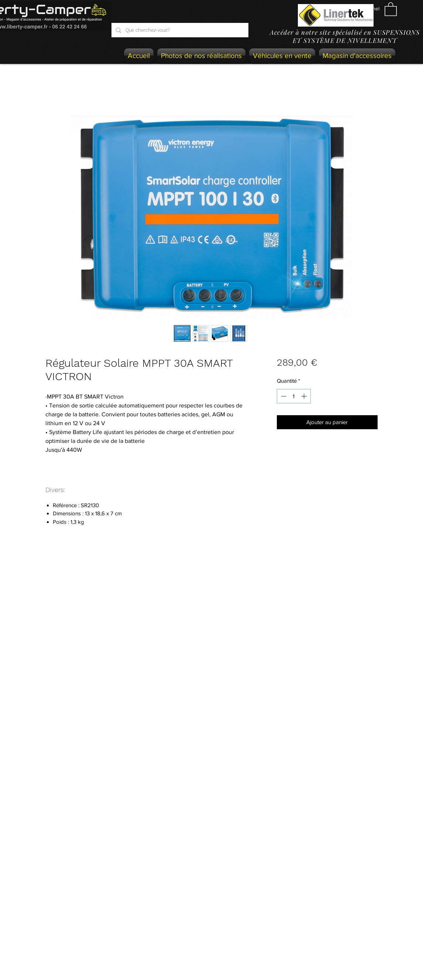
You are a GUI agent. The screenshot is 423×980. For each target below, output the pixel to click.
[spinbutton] (294, 396)
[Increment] (305, 396)
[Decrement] (283, 396)
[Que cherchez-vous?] (179, 30)
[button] (391, 9)
